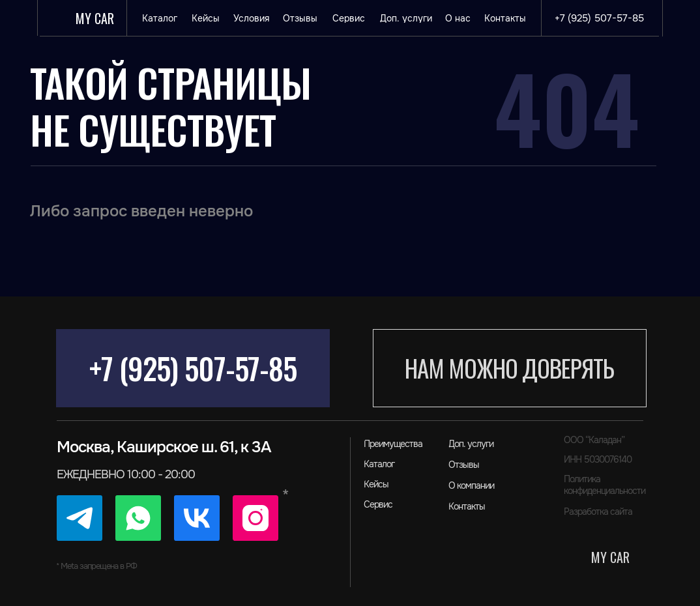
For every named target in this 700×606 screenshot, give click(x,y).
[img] (80, 518)
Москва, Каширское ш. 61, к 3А (164, 447)
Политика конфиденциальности (605, 485)
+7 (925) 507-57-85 (193, 368)
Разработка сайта (598, 512)
